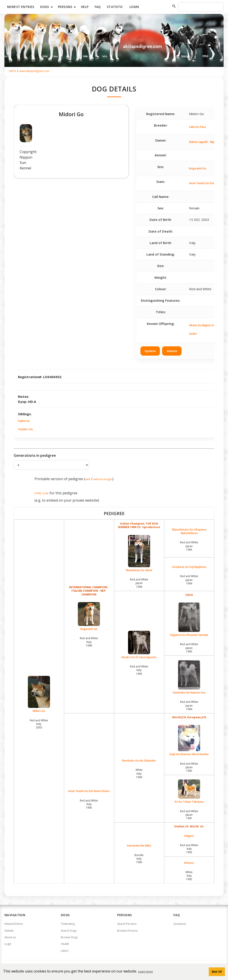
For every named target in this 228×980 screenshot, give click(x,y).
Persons (68, 7)
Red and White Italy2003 (39, 724)
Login (134, 7)
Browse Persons (127, 931)
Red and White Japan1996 (139, 583)
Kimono (189, 863)
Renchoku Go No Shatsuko (139, 761)
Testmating (68, 924)
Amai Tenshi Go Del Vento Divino (89, 791)
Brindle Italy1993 (139, 859)
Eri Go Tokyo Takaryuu (189, 791)
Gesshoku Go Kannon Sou (189, 677)
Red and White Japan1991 (189, 815)
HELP (85, 7)
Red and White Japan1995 (189, 546)
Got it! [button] (217, 971)
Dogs (47, 7)
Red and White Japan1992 (189, 767)
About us (10, 937)
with (88, 479)
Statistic (115, 7)
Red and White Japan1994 (189, 580)
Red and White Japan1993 (189, 648)
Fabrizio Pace (197, 127)
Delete (172, 351)
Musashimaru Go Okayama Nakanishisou (189, 531)
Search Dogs (69, 931)
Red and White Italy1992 (189, 849)
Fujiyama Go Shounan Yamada (189, 620)
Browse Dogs (69, 937)
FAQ (98, 7)
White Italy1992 (189, 876)
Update (150, 351)
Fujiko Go (24, 421)
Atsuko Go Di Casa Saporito (139, 645)
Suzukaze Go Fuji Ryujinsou (189, 567)
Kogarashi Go (198, 168)
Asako (193, 334)
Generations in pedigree (35, 455)
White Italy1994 (139, 773)
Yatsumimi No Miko (139, 846)
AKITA (12, 71)
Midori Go (39, 694)
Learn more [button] (146, 971)
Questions (180, 924)
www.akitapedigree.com (34, 71)
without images (103, 479)
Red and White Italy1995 (139, 670)
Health (65, 944)
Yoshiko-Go (25, 429)
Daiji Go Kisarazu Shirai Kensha (189, 740)
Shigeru (189, 836)
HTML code (42, 493)
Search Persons (127, 924)
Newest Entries (21, 7)
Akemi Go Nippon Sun (203, 325)
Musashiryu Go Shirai (139, 554)
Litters (65, 951)
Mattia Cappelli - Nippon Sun (207, 142)
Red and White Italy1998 (89, 642)
